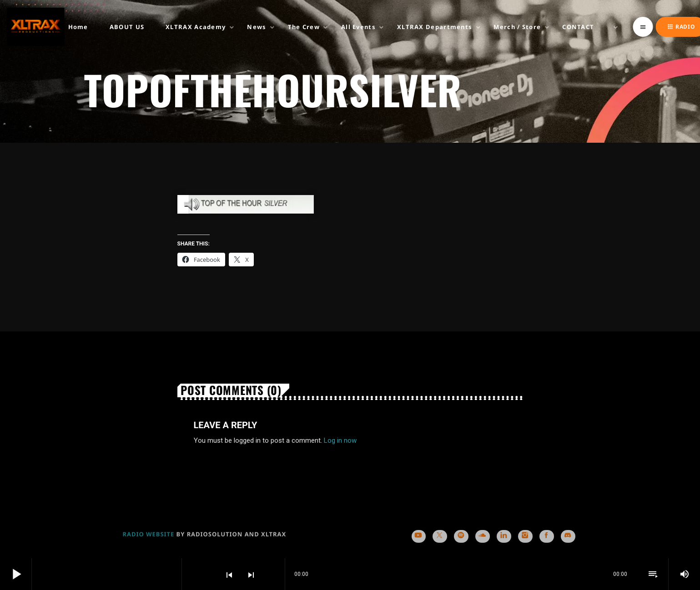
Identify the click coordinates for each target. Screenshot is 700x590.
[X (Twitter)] (440, 536)
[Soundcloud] (482, 536)
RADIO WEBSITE (149, 534)
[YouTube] (419, 536)
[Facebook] (546, 536)
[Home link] (35, 27)
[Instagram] (525, 536)
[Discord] (568, 536)
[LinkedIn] (504, 536)
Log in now (340, 440)
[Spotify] (461, 536)
